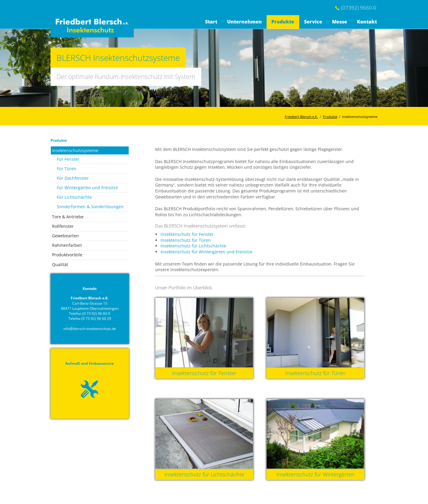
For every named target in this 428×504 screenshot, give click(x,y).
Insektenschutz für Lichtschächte (193, 246)
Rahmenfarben (67, 245)
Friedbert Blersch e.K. (301, 117)
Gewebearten (65, 236)
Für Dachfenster (73, 178)
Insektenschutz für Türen (186, 240)
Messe (340, 22)
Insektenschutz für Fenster (187, 234)
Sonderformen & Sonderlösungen (90, 207)
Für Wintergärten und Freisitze (87, 188)
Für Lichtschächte (74, 197)
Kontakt (367, 22)
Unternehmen (244, 22)
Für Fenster (68, 159)
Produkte (283, 22)
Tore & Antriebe (68, 217)
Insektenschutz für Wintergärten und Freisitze (206, 252)
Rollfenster (63, 226)
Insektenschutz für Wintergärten (316, 474)
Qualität (60, 264)
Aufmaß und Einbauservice (90, 363)
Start (211, 22)
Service (313, 22)
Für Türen (67, 169)
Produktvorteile (67, 255)
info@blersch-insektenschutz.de (90, 329)
